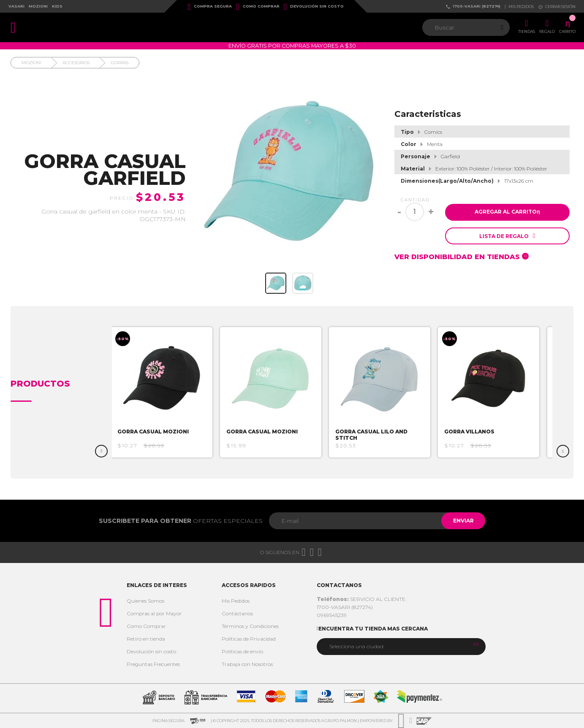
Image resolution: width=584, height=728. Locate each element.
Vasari (16, 6)
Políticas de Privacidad (249, 639)
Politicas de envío (242, 651)
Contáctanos (237, 613)
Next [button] (563, 451)
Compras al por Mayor (154, 613)
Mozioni (38, 6)
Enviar (462, 521)
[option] (165, 392)
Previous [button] (101, 451)
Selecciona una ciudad (356, 646)
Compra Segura (210, 7)
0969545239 (332, 615)
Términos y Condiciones (250, 626)
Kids (57, 6)
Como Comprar (258, 7)
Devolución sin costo (314, 7)
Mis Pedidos (236, 601)
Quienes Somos (145, 601)
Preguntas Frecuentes (153, 664)
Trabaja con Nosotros (247, 664)
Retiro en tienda (146, 639)
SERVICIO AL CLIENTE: (362, 599)
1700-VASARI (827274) (473, 7)
